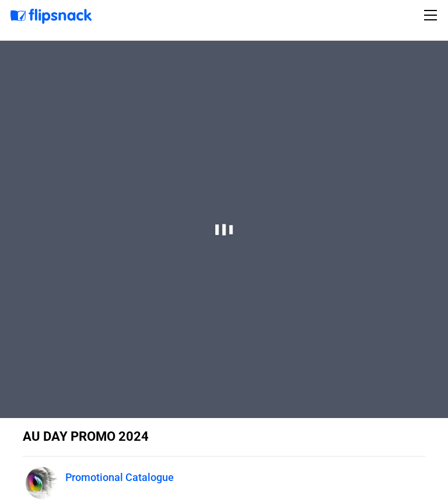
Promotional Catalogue (120, 477)
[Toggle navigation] (432, 15)
